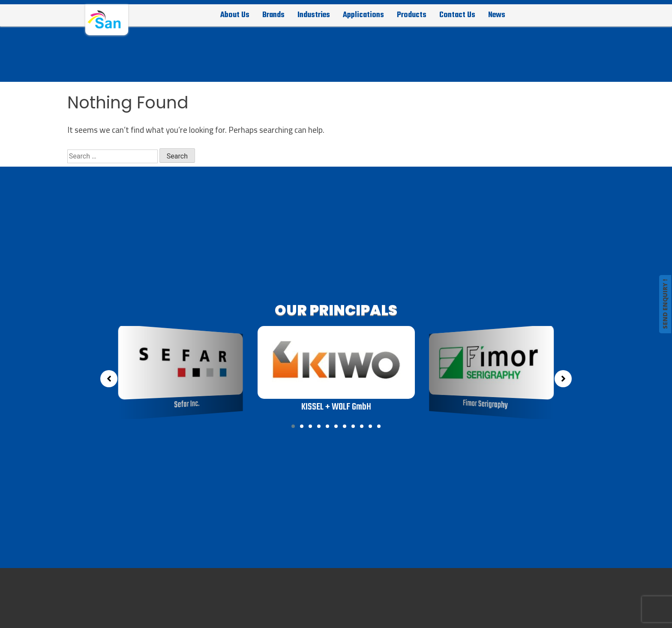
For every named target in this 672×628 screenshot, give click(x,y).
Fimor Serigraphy (485, 405)
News (497, 15)
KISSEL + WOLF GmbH (336, 407)
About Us (235, 15)
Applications (363, 15)
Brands (273, 15)
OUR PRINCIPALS (336, 310)
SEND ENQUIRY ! (665, 304)
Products (412, 15)
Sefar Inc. (187, 405)
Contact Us (457, 15)
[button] (293, 426)
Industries (314, 15)
